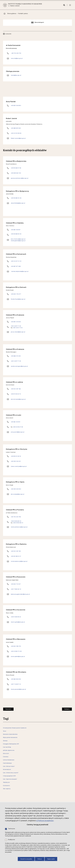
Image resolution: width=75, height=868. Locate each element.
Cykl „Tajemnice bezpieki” (10, 779)
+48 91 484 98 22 (16, 617)
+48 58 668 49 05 (16, 234)
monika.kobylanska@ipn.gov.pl (20, 271)
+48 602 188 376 (16, 646)
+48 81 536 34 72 (16, 394)
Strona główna (12, 14)
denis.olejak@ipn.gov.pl (18, 494)
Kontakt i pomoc (23, 14)
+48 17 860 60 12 (16, 589)
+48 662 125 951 (16, 422)
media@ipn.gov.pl (16, 75)
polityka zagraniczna (9, 750)
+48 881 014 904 (16, 322)
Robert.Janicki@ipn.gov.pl (18, 138)
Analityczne (11, 840)
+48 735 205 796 (16, 517)
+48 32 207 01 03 (16, 261)
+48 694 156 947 (16, 230)
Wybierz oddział (15, 6)
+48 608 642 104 (16, 173)
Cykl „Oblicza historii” (9, 766)
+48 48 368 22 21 (16, 556)
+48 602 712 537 (16, 584)
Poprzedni (7, 709)
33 (20, 684)
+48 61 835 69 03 (18, 523)
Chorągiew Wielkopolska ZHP (11, 744)
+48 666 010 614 (16, 356)
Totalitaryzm (6, 782)
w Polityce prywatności (45, 821)
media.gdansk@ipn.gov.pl (18, 241)
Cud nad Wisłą (7, 747)
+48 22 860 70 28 (16, 651)
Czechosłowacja (7, 763)
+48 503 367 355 (16, 551)
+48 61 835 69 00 (16, 521)
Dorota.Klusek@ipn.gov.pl (18, 299)
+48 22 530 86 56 (16, 133)
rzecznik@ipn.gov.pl (17, 58)
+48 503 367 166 (16, 389)
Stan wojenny (7, 789)
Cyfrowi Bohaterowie (9, 760)
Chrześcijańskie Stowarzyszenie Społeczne (15, 728)
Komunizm (6, 753)
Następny (66, 709)
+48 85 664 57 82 (16, 168)
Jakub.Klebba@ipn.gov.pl (18, 203)
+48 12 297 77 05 (16, 326)
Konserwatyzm (7, 769)
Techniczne (11, 829)
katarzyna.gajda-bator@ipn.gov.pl (20, 594)
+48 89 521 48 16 (16, 456)
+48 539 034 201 (16, 461)
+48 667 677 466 (16, 266)
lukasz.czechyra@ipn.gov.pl (19, 466)
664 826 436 (17, 679)
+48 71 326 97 (15, 684)
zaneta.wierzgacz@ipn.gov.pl (19, 366)
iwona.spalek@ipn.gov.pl (18, 656)
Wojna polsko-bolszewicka (10, 737)
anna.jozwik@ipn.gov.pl (18, 432)
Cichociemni (6, 786)
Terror (5, 731)
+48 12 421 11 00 (18, 328)
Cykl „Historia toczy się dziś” (11, 773)
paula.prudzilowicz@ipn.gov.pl (20, 178)
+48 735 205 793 (16, 53)
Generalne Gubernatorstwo (10, 734)
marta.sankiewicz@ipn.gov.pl (19, 527)
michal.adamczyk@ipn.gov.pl (19, 561)
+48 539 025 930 (16, 489)
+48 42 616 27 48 (18, 427)
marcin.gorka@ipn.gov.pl (18, 622)
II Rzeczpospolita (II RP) (9, 776)
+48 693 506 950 (16, 105)
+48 (12, 679)
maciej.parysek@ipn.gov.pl (18, 689)
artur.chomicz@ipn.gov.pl (18, 239)
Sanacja (5, 741)
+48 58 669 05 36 (16, 198)
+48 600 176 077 (16, 294)
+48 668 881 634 (16, 128)
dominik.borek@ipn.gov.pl (18, 399)
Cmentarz (6, 757)
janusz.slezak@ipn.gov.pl (18, 332)
